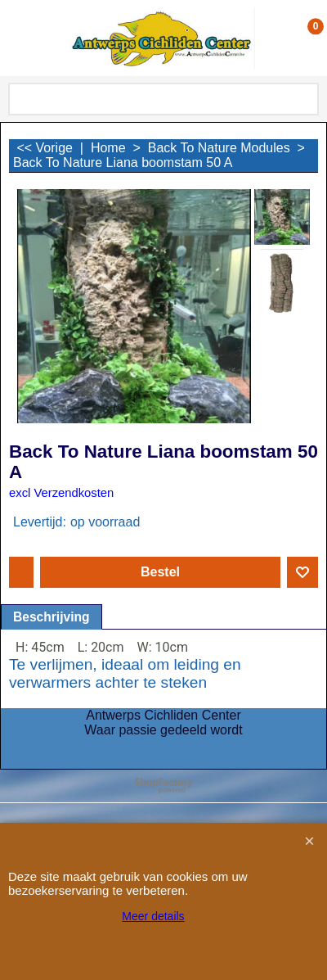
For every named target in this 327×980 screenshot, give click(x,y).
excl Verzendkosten (61, 493)
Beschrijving (52, 617)
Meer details (153, 916)
